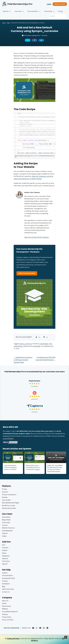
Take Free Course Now (27, 273)
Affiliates (5, 609)
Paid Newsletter (7, 531)
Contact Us (6, 592)
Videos (4, 536)
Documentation (34, 11)
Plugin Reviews (34, 381)
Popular (5, 550)
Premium (5, 548)
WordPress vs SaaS (9, 505)
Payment (5, 559)
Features (7, 11)
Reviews (5, 497)
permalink (37, 346)
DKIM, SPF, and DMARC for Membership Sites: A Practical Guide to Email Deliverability (55, 468)
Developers (6, 584)
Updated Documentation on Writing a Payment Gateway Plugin (23, 360)
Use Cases (19, 11)
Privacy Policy (7, 617)
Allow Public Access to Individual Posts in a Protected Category (33, 467)
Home (4, 23)
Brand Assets (7, 606)
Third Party (6, 561)
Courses (5, 525)
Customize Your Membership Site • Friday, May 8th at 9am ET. (35, 639)
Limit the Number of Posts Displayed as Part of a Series (10, 467)
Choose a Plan (60, 4)
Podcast (5, 533)
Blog (8, 23)
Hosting (5, 581)
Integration (6, 556)
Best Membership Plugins (11, 503)
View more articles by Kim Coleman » (37, 237)
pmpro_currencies (26, 344)
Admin (4, 553)
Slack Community (8, 589)
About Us (5, 601)
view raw (52, 156)
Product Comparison (9, 495)
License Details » (8, 439)
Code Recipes (44, 344)
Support (5, 573)
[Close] (66, 637)
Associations (6, 517)
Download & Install (8, 578)
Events (4, 604)
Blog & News (6, 520)
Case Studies (6, 500)
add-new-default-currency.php (23, 156)
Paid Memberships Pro (17, 3)
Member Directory (8, 528)
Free (4, 545)
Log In (49, 4)
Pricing (60, 11)
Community (49, 11)
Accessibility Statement (10, 612)
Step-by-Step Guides (9, 508)
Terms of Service (8, 620)
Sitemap (5, 614)
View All (5, 564)
